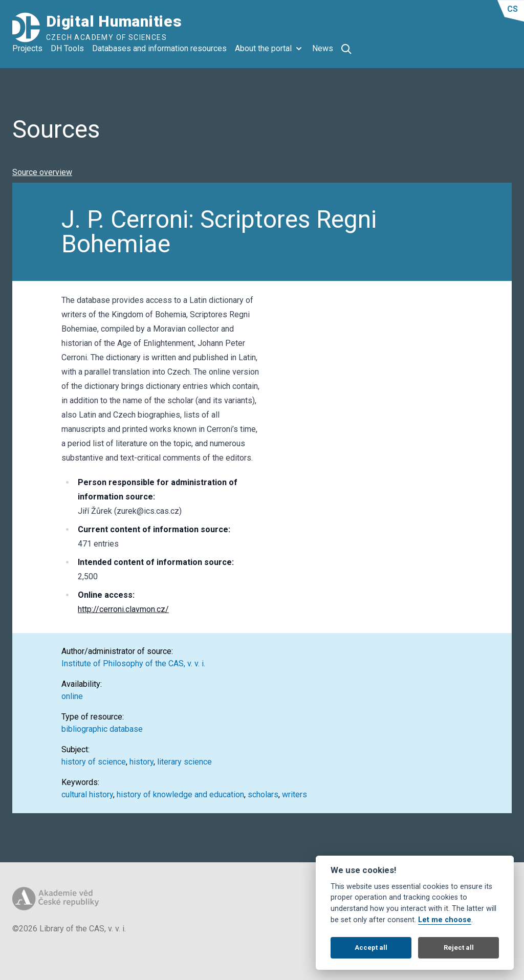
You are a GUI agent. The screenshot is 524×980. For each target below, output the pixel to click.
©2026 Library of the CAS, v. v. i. (69, 929)
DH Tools (67, 48)
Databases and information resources (159, 48)
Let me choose (445, 920)
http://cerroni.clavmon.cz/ (123, 609)
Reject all (459, 948)
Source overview (42, 172)
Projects (27, 48)
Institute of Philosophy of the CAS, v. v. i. (133, 663)
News (323, 48)
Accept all (371, 948)
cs (512, 9)
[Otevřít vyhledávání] (346, 49)
